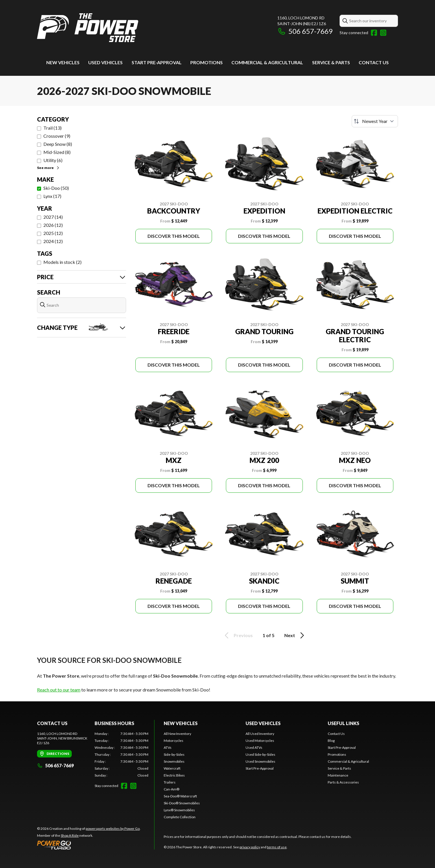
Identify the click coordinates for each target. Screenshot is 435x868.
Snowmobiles (174, 761)
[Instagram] (383, 33)
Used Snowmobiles (260, 761)
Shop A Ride (70, 835)
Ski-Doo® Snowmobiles (182, 803)
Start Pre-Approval (157, 62)
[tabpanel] (122, 755)
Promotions (207, 62)
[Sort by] (375, 121)
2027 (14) (53, 217)
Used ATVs (254, 747)
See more (48, 168)
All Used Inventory (260, 734)
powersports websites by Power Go (113, 829)
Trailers (170, 782)
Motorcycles (174, 741)
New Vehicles (63, 62)
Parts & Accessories (343, 782)
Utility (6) (53, 160)
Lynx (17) (52, 196)
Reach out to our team (59, 690)
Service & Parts (331, 62)
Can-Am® (172, 789)
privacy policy (250, 847)
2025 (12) (53, 233)
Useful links (343, 723)
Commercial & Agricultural (267, 62)
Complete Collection (180, 817)
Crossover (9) (57, 136)
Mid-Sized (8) (57, 152)
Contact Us (374, 62)
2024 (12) (53, 241)
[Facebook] (374, 33)
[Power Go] (89, 845)
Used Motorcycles (260, 741)
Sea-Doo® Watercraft (180, 796)
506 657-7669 (305, 31)
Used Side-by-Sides (260, 754)
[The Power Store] (88, 28)
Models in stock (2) (62, 262)
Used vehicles (105, 62)
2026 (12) (53, 225)
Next (295, 635)
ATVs (168, 747)
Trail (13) (52, 128)
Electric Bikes (174, 775)
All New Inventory (177, 734)
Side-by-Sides (174, 754)
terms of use (277, 847)
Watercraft (172, 768)
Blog (331, 741)
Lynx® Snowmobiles (179, 810)
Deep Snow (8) (58, 144)
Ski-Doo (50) (56, 188)
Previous (238, 635)
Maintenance (338, 775)
